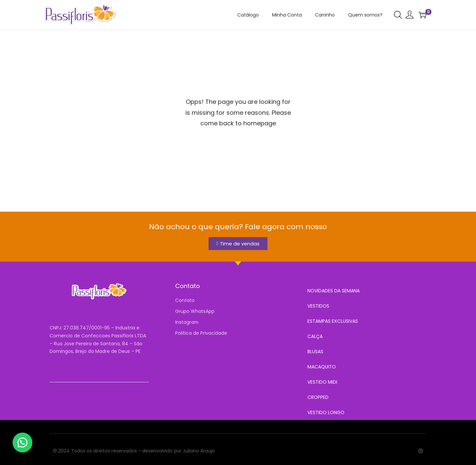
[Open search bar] (398, 15)
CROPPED (318, 397)
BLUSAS (315, 352)
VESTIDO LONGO (326, 412)
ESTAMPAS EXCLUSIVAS (333, 321)
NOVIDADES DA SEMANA (334, 291)
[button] (23, 442)
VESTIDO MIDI (322, 382)
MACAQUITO (322, 367)
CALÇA (315, 336)
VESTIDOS (318, 306)
